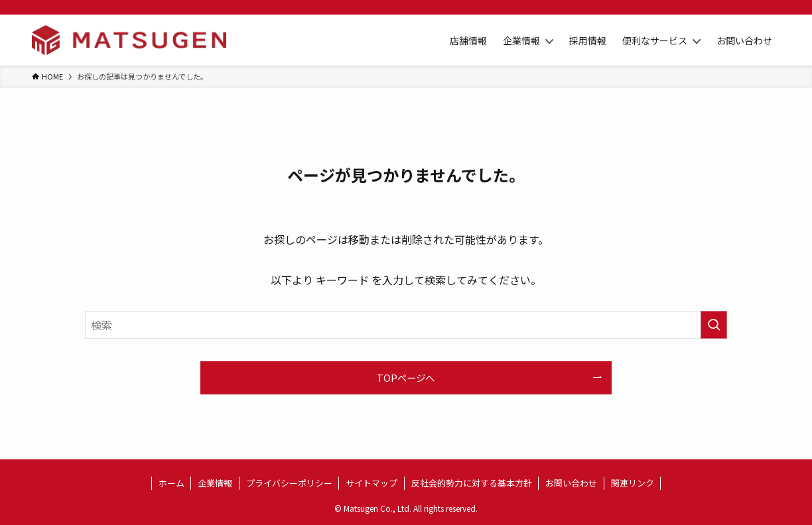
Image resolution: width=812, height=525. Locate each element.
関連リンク (633, 483)
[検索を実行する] (714, 325)
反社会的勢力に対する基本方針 (472, 483)
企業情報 (215, 483)
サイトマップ (372, 483)
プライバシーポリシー (289, 483)
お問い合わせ (571, 483)
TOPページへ (406, 378)
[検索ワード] (406, 325)
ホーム (171, 483)
